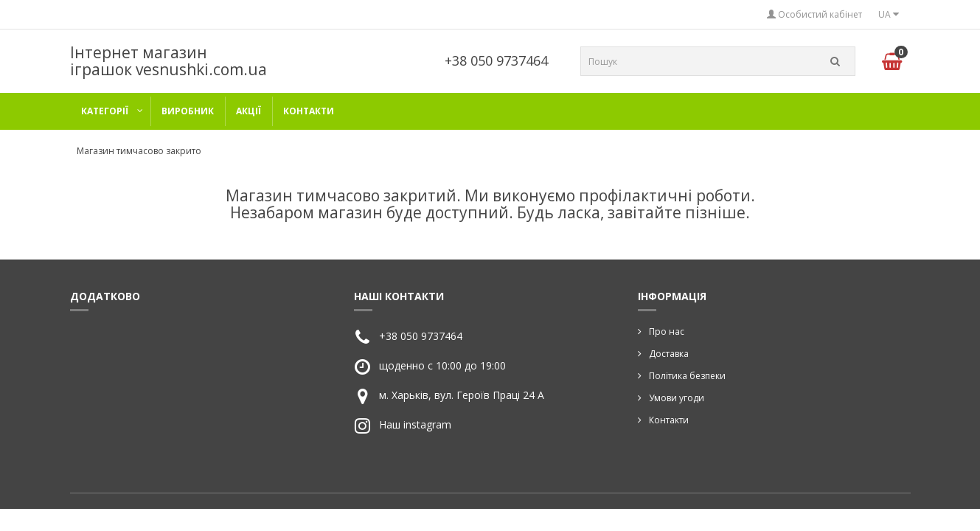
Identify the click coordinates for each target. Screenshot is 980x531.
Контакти (309, 111)
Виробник (188, 111)
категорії (105, 111)
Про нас (667, 332)
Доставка (669, 354)
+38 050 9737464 (496, 60)
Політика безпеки (687, 376)
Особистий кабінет (814, 14)
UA (889, 14)
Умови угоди (677, 398)
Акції (249, 111)
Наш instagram (415, 424)
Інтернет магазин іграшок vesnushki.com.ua (168, 61)
